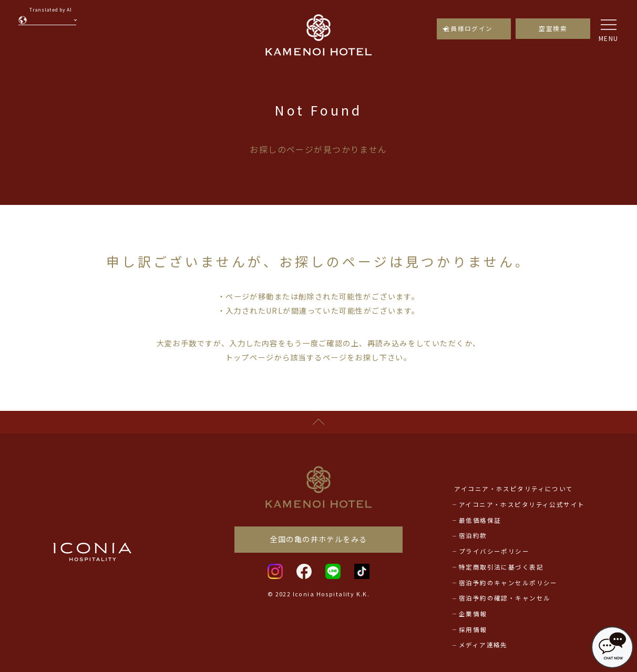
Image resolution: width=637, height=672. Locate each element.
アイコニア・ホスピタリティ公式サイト (522, 504)
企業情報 (473, 614)
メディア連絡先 (483, 645)
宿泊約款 (473, 535)
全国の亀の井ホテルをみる (318, 539)
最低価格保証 (480, 520)
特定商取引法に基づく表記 (501, 567)
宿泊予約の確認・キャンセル (505, 598)
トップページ (250, 357)
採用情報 (473, 629)
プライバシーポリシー (494, 551)
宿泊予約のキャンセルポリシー (508, 583)
